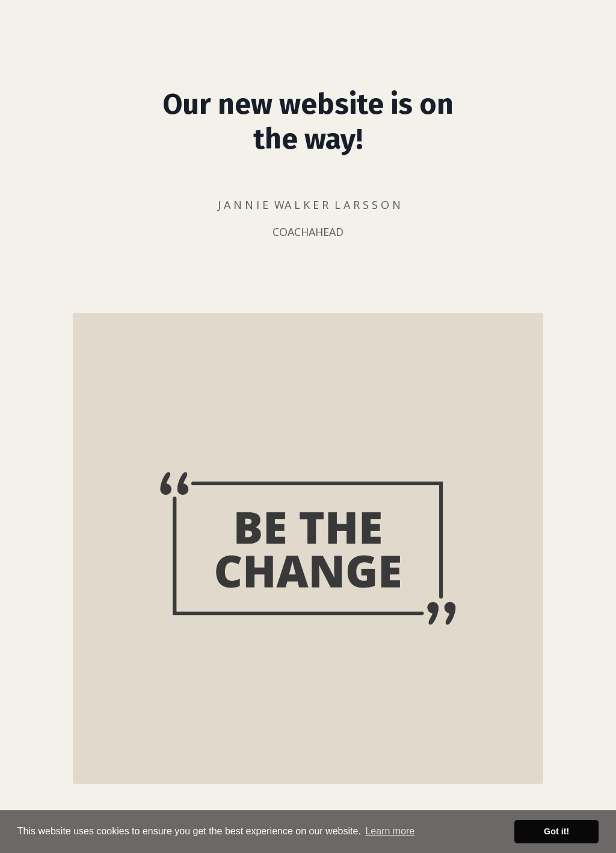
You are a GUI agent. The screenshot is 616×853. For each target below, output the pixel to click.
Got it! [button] (556, 831)
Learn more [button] (390, 831)
